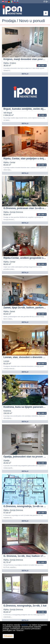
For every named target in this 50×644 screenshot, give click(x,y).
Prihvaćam (8, 636)
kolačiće (25, 625)
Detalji (25, 74)
